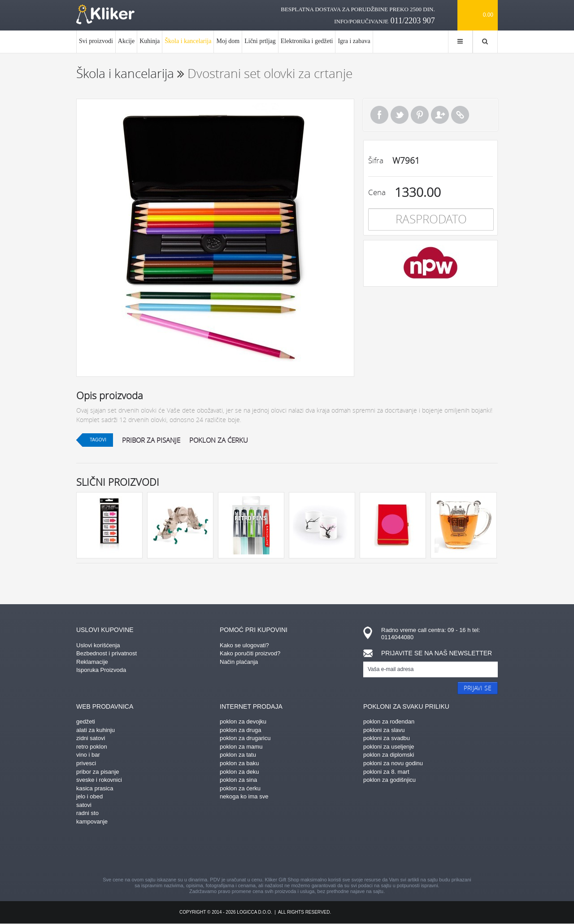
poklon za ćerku (219, 440)
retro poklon (92, 747)
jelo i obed (89, 796)
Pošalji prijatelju (440, 115)
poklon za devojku (243, 721)
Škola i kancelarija (188, 45)
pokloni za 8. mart (386, 772)
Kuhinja (150, 41)
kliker (105, 14)
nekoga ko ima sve (244, 796)
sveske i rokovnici (99, 780)
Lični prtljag (260, 41)
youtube (365, 852)
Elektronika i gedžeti (307, 41)
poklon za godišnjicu (389, 780)
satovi (84, 805)
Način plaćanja (239, 662)
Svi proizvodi (96, 41)
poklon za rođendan (389, 721)
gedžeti (86, 721)
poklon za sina (238, 780)
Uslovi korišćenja (98, 645)
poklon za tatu (238, 755)
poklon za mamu (241, 747)
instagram (271, 852)
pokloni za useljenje (389, 747)
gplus (303, 852)
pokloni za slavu (384, 730)
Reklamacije (92, 662)
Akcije (126, 41)
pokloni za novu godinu (393, 763)
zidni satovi (91, 738)
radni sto (87, 813)
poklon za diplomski (389, 755)
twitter (334, 852)
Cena (377, 192)
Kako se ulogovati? (244, 645)
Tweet (400, 115)
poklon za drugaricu (245, 738)
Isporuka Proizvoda (101, 670)
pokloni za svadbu (387, 738)
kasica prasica (95, 788)
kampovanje (92, 822)
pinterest (240, 852)
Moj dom (228, 41)
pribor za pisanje (151, 440)
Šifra (376, 160)
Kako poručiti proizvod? (250, 653)
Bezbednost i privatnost (107, 653)
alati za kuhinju (96, 730)
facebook (209, 852)
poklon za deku (239, 772)
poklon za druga (241, 730)
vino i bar (88, 755)
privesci (86, 763)
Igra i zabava (354, 41)
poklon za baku (239, 763)
